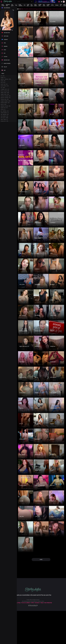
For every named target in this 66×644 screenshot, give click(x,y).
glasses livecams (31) (6, 100)
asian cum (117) (4, 85)
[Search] (24, 2)
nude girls (28, 5)
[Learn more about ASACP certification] (35, 606)
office (52, 5)
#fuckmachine (20, 9)
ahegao (57, 5)
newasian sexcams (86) (6, 110)
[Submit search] (32, 2)
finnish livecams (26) (6, 98)
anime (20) (3, 82)
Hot (25, 5)
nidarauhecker (28, 9)
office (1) (3, 113)
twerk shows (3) (4, 125)
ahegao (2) (3, 78)
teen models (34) (4, 121)
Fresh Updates (20, 5)
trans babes (36, 5)
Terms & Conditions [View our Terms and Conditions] (26, 603)
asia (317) (3, 83)
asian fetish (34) (5, 87)
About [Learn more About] (42, 603)
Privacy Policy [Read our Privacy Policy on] (17, 603)
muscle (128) (4, 108)
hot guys (32, 5)
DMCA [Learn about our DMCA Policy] (33, 603)
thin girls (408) (4, 123)
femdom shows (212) (5, 97)
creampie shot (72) (5, 91)
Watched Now (8, 5)
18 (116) (3, 76)
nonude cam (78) (4, 112)
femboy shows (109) (5, 95)
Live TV (61, 5)
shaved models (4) (5, 117)
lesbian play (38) (5, 102)
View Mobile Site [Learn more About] (48, 603)
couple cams (48, 5)
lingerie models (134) (6, 104)
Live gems (12, 5)
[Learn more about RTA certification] (30, 606)
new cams (44, 5)
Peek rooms (3, 5)
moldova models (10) (5, 106)
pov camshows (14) (5, 115)
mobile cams (40, 5)
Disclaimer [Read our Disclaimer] (37, 603)
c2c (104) (3, 89)
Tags (16, 5)
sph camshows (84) (5, 119)
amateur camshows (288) (6, 80)
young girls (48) (4, 126)
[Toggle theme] (61, 2)
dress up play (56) (5, 93)
